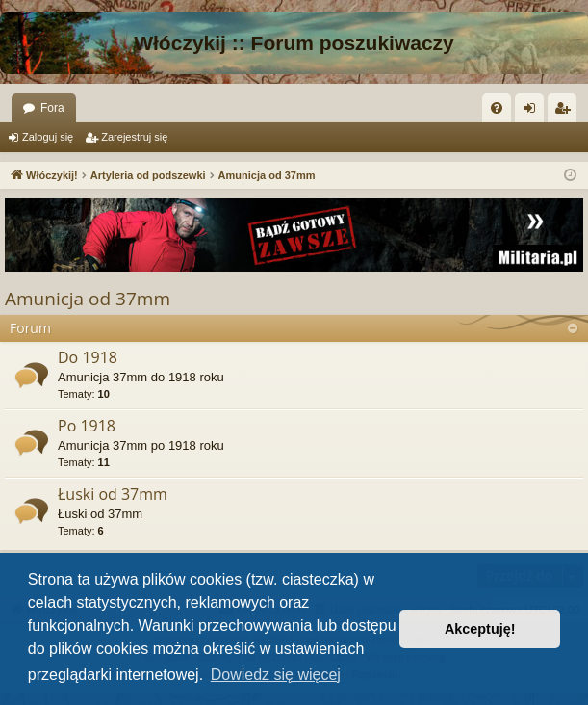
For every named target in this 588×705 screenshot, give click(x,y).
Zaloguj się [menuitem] (534, 112)
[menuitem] (497, 108)
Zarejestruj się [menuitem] (566, 112)
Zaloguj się (48, 137)
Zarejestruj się (134, 137)
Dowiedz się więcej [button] (276, 675)
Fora (52, 108)
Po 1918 (87, 426)
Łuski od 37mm (113, 494)
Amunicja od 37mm (88, 299)
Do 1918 (88, 357)
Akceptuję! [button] (480, 629)
